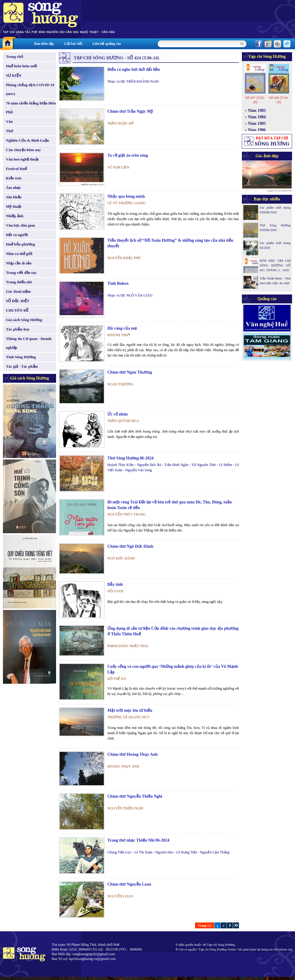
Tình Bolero (118, 283)
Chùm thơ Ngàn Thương (130, 372)
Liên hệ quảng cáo (106, 44)
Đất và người (17, 235)
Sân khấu (14, 197)
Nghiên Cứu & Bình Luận (27, 140)
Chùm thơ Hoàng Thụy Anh (132, 754)
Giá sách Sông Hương (24, 320)
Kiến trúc (14, 178)
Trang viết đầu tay (21, 273)
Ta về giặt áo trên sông (128, 155)
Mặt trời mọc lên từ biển (130, 710)
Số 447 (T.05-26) (255, 100)
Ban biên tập (44, 44)
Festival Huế (16, 169)
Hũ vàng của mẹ (122, 328)
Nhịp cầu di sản (19, 263)
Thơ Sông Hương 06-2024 (131, 458)
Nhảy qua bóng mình (126, 196)
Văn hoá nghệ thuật (22, 159)
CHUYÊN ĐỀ (17, 310)
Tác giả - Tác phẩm (22, 366)
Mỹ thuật (14, 206)
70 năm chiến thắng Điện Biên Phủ (31, 108)
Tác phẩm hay (18, 329)
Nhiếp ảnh (15, 216)
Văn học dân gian (21, 225)
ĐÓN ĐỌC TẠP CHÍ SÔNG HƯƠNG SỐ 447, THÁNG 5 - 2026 (275, 265)
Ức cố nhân (118, 414)
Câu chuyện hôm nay (23, 150)
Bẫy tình (115, 584)
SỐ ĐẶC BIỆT (18, 301)
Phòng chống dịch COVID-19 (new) (30, 89)
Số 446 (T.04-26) (279, 100)
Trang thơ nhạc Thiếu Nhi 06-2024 (138, 840)
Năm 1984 (257, 117)
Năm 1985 (257, 123)
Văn (9, 121)
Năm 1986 (257, 130)
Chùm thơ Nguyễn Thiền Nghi (135, 796)
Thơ (9, 131)
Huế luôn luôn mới (22, 66)
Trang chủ (14, 57)
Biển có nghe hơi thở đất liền (134, 69)
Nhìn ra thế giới (19, 254)
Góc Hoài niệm (18, 291)
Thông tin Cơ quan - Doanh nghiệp (29, 343)
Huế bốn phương (21, 244)
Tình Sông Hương (21, 357)
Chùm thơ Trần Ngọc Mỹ (130, 111)
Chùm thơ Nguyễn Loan (129, 884)
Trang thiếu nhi (19, 282)
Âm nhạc (13, 188)
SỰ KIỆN (14, 75)
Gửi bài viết (73, 44)
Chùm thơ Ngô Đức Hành (130, 546)
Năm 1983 (257, 111)
